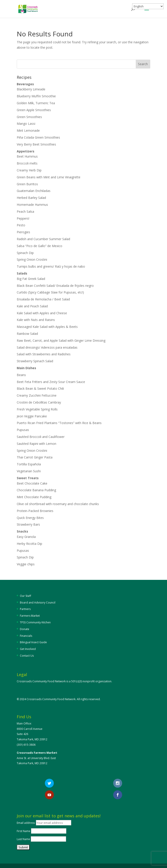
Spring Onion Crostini (32, 259)
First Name (24, 831)
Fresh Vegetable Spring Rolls (37, 409)
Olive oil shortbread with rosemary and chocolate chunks (58, 504)
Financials (26, 636)
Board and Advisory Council (38, 603)
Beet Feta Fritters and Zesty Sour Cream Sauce (51, 382)
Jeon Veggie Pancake (32, 416)
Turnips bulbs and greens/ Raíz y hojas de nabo (51, 266)
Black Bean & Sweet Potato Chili (40, 388)
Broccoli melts (27, 163)
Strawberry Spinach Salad (35, 361)
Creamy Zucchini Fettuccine (37, 395)
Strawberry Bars (28, 524)
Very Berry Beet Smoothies (36, 144)
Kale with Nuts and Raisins (36, 320)
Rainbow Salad (27, 334)
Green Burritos (27, 184)
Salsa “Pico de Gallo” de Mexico (40, 246)
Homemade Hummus (32, 205)
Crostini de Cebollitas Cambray (39, 402)
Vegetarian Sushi (29, 471)
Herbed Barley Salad (31, 198)
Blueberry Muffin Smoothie (36, 96)
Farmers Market (30, 616)
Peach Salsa (25, 211)
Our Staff (25, 596)
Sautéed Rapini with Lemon (37, 444)
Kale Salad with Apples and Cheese (42, 313)
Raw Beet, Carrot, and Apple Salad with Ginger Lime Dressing (61, 340)
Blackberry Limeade (31, 89)
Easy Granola (26, 537)
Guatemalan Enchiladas (34, 191)
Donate (25, 629)
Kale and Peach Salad (32, 306)
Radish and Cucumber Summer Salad (43, 239)
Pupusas (23, 430)
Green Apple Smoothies (34, 110)
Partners (25, 609)
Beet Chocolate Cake (32, 483)
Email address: (26, 823)
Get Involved (28, 649)
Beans (21, 375)
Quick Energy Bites (30, 518)
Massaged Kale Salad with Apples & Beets (47, 327)
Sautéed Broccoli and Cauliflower (41, 437)
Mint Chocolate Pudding (34, 497)
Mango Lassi (26, 124)
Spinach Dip (25, 253)
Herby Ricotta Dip (29, 544)
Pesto (21, 225)
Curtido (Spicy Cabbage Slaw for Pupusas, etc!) (50, 292)
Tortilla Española (29, 464)
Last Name (23, 839)
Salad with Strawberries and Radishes (44, 354)
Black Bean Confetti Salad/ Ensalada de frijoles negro (55, 286)
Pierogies (23, 232)
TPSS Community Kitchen (35, 622)
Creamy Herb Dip (29, 170)
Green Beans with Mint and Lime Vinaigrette (49, 177)
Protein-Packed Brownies (35, 511)
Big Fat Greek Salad (31, 279)
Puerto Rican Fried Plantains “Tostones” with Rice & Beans (59, 423)
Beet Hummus (27, 156)
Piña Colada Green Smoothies (38, 137)
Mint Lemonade (28, 130)
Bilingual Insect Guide (33, 642)
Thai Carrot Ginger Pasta (35, 457)
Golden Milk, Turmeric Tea (36, 103)
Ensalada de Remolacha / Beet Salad (43, 299)
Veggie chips (26, 564)
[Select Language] (148, 6)
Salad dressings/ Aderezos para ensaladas (47, 347)
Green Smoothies (29, 117)
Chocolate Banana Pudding (36, 490)
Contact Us (27, 656)
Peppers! (23, 218)
